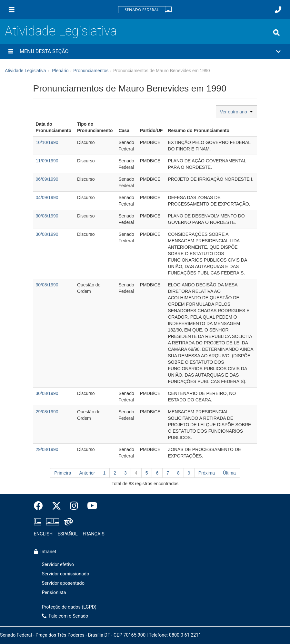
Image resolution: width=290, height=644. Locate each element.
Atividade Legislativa (61, 31)
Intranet (45, 552)
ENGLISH (43, 534)
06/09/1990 (47, 179)
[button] (145, 52)
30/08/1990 (47, 216)
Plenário (60, 71)
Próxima (207, 473)
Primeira (63, 473)
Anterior (87, 473)
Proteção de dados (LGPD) (69, 607)
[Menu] (12, 10)
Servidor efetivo (58, 565)
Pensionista (54, 593)
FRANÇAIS (94, 534)
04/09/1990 (47, 197)
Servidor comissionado (66, 574)
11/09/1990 (47, 161)
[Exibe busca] (276, 33)
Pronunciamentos (91, 71)
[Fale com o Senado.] (278, 10)
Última (229, 473)
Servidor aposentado (63, 583)
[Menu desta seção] (11, 52)
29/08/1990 (47, 412)
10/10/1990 (47, 142)
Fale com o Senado (65, 616)
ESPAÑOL (68, 534)
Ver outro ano (236, 112)
